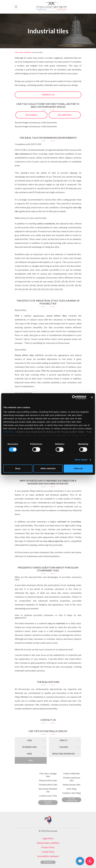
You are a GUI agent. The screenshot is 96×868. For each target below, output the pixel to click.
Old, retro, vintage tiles (48, 775)
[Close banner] (92, 397)
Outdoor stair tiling (72, 793)
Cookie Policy (48, 852)
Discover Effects (48, 803)
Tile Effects (28, 52)
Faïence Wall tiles (72, 773)
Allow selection (48, 469)
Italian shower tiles (72, 785)
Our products (31, 115)
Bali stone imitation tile (48, 790)
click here (9, 432)
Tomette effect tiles (48, 785)
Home (17, 52)
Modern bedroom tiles (72, 779)
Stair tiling (72, 789)
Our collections (65, 115)
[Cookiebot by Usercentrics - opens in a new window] (74, 397)
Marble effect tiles (48, 780)
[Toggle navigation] (16, 7)
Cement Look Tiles (48, 796)
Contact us (48, 95)
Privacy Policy (48, 847)
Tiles (22, 52)
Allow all (78, 469)
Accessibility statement (48, 856)
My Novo (48, 862)
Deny (18, 469)
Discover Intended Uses (72, 800)
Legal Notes (48, 838)
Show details (81, 460)
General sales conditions (48, 843)
